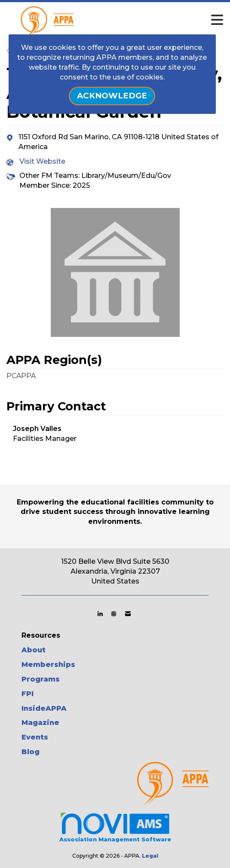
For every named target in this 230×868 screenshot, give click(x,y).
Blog (31, 752)
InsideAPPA (44, 708)
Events (35, 737)
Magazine (40, 723)
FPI (28, 694)
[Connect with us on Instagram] (114, 614)
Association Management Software (115, 827)
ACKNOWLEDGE (112, 96)
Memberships (48, 665)
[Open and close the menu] (133, 20)
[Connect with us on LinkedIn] (100, 614)
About (34, 650)
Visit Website (42, 161)
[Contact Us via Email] (128, 614)
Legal (150, 856)
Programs (41, 679)
